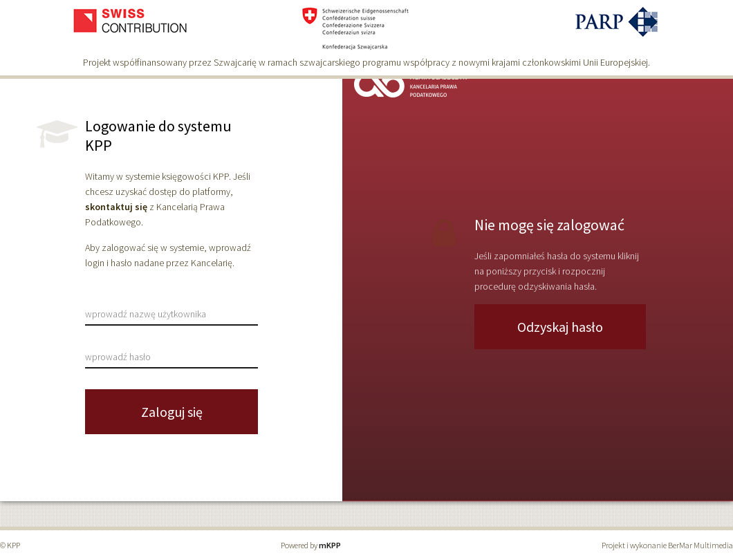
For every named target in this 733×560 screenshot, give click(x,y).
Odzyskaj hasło (560, 327)
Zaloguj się (172, 412)
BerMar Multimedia (700, 545)
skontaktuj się (116, 207)
